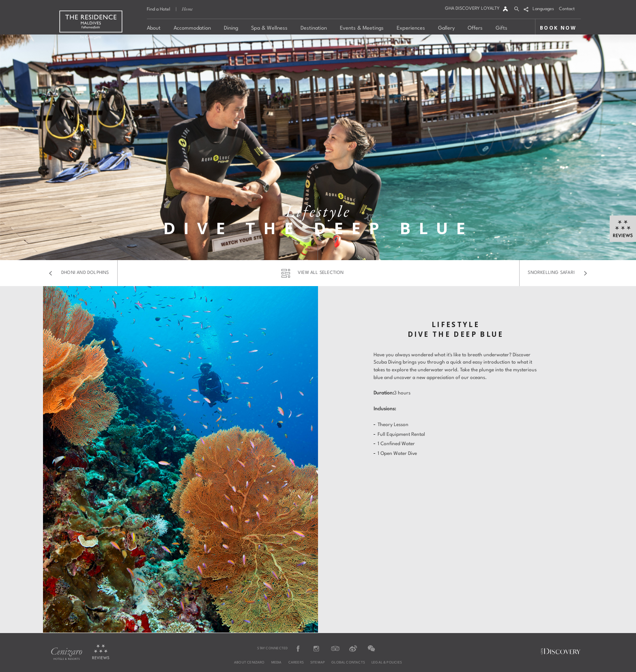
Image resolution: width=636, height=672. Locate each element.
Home (187, 9)
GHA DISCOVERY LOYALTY (472, 9)
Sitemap (318, 663)
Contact (567, 9)
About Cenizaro (249, 663)
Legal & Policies (387, 663)
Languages (543, 9)
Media (277, 663)
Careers (296, 663)
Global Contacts (348, 663)
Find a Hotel (159, 10)
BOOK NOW (558, 28)
